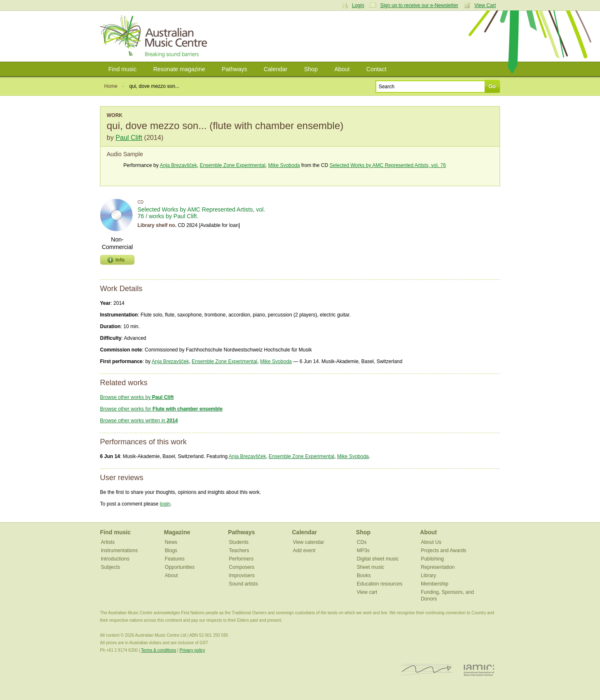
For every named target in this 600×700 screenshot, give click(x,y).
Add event (304, 551)
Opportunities (180, 567)
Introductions (115, 559)
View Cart (485, 5)
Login (358, 5)
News (171, 542)
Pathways (234, 69)
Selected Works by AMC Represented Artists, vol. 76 (388, 165)
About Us (431, 542)
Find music (122, 69)
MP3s (363, 551)
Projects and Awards (444, 551)
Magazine (177, 532)
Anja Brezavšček (178, 165)
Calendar (276, 69)
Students (239, 542)
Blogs (171, 551)
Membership (435, 584)
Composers (241, 567)
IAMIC (479, 670)
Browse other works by (137, 397)
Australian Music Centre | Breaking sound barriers (155, 36)
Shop (311, 69)
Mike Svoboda (284, 165)
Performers (241, 559)
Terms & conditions (158, 650)
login (165, 504)
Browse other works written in (139, 421)
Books (364, 575)
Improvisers (242, 575)
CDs (361, 542)
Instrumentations (119, 551)
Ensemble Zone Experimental (232, 165)
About (342, 69)
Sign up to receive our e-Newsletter (419, 5)
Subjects (110, 567)
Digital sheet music (378, 559)
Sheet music (370, 567)
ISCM (426, 670)
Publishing (432, 559)
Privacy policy (192, 650)
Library (429, 575)
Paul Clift (129, 138)
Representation (438, 567)
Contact (376, 69)
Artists (108, 542)
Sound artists (243, 584)
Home (111, 86)
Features (175, 559)
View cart (367, 592)
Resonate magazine (179, 69)
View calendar (309, 542)
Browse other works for (161, 409)
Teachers (239, 551)
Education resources (379, 584)
